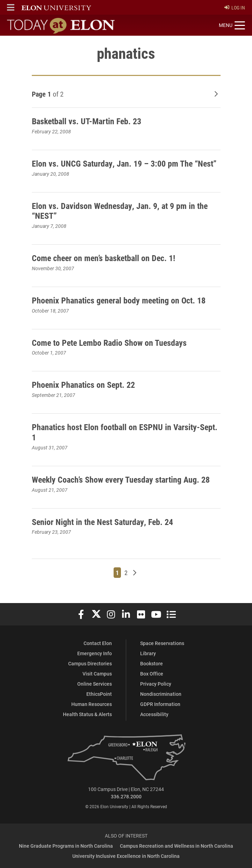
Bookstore (152, 663)
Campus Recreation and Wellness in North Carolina (177, 846)
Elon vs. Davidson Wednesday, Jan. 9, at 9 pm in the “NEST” (120, 211)
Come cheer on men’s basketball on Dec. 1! (103, 258)
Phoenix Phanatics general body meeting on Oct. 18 (119, 300)
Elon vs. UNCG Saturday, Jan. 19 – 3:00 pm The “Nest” (124, 163)
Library (148, 653)
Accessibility (154, 714)
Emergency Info (95, 653)
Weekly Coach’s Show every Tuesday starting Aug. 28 (121, 479)
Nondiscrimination (161, 694)
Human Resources (92, 704)
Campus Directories (90, 663)
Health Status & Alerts (87, 714)
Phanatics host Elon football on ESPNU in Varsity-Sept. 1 (125, 432)
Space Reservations (162, 643)
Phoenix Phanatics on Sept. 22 (83, 385)
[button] (11, 7)
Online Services (95, 684)
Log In (235, 8)
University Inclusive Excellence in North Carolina (126, 856)
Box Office (152, 674)
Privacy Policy (156, 684)
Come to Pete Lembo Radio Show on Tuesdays (109, 343)
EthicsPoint (99, 694)
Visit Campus (97, 674)
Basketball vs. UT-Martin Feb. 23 (87, 121)
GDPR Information (160, 704)
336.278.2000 (126, 796)
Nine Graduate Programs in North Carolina (66, 846)
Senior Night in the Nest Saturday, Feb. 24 (102, 522)
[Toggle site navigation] (232, 26)
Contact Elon (98, 643)
